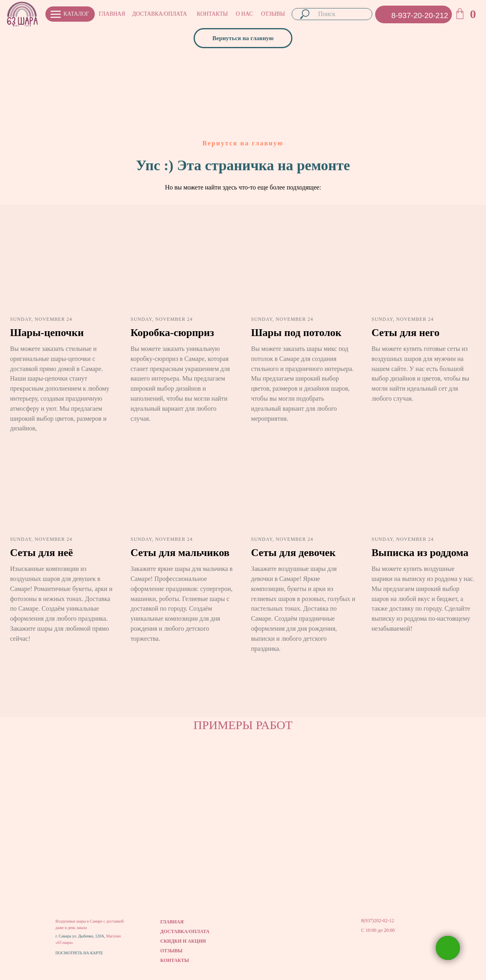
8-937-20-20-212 (420, 15)
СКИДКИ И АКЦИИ (183, 941)
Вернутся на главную (243, 143)
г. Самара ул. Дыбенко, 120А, (81, 936)
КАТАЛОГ (76, 14)
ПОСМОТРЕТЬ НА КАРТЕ (79, 953)
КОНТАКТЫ (212, 14)
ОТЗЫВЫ (273, 14)
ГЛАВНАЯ (112, 14)
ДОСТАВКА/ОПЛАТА (159, 14)
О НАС (244, 14)
